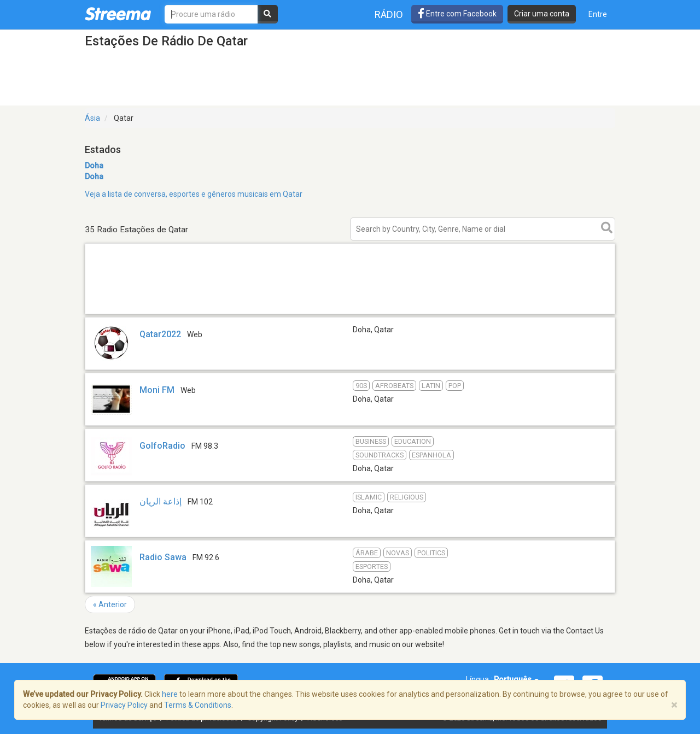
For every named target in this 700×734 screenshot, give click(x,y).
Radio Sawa (163, 557)
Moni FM (157, 390)
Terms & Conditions (198, 705)
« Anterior (110, 604)
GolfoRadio (162, 446)
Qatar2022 (160, 334)
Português (516, 679)
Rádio (389, 14)
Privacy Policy (124, 705)
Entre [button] (598, 14)
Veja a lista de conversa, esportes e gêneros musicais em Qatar (194, 194)
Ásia (92, 118)
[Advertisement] (350, 313)
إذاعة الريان (161, 501)
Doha (94, 166)
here (170, 694)
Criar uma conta (542, 14)
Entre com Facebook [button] (457, 14)
